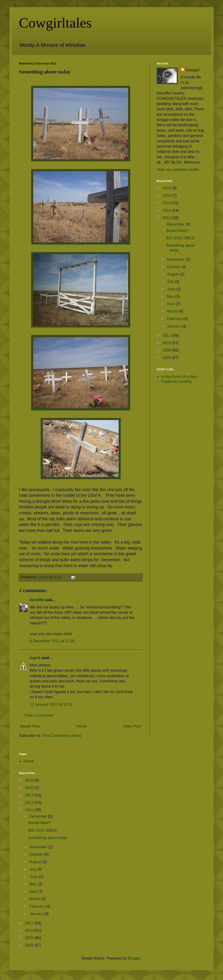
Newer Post (30, 726)
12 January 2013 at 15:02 (51, 704)
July (171, 282)
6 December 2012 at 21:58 (52, 641)
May (171, 297)
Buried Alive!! (177, 231)
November (176, 259)
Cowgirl (193, 70)
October (174, 267)
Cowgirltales (55, 23)
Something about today (48, 838)
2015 (167, 196)
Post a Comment (39, 715)
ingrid (35, 658)
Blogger (134, 958)
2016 (167, 188)
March (173, 311)
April (171, 304)
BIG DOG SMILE (180, 238)
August (173, 274)
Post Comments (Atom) (62, 736)
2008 (167, 358)
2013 (167, 210)
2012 (167, 218)
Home (81, 726)
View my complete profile (178, 170)
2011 (167, 336)
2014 (167, 203)
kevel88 (37, 600)
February (175, 319)
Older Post (132, 726)
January (174, 326)
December (176, 224)
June (172, 289)
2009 (167, 350)
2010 (167, 343)
